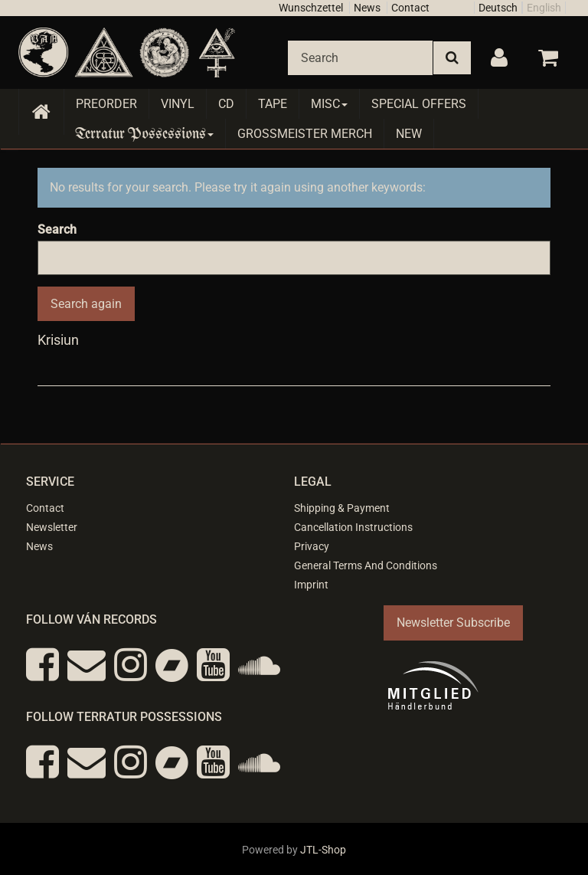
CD (226, 104)
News (367, 8)
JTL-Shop (323, 850)
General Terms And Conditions (366, 565)
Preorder (106, 104)
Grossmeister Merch (305, 134)
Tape (273, 104)
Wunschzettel (311, 8)
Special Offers (419, 104)
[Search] (360, 58)
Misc (329, 104)
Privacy (312, 546)
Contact (410, 8)
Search (57, 229)
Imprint (311, 585)
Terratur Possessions (145, 134)
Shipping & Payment (342, 508)
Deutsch (498, 8)
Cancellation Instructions (353, 527)
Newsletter (52, 527)
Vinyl (178, 104)
